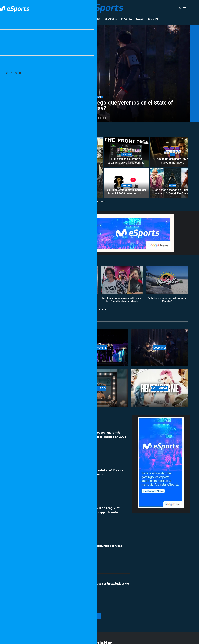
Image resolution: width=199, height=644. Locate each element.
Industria (126, 19)
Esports (70, 19)
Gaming (83, 19)
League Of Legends (51, 19)
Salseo (140, 19)
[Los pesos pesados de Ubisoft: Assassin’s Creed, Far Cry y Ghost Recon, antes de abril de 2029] (172, 183)
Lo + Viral (153, 19)
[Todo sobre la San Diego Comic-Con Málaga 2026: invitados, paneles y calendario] (57, 168)
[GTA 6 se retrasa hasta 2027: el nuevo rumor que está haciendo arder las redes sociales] (172, 152)
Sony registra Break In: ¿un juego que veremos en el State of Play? (99, 105)
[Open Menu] (185, 8)
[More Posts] (71, 616)
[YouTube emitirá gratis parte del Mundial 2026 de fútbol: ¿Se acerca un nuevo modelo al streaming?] (126, 183)
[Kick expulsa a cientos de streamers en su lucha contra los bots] (126, 152)
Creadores (111, 19)
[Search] (180, 8)
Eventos (96, 19)
